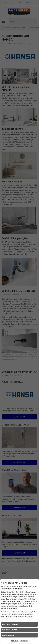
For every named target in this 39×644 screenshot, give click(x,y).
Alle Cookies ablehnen (9, 630)
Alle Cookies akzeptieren (10, 624)
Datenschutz (24, 641)
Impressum (14, 641)
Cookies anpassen (8, 635)
